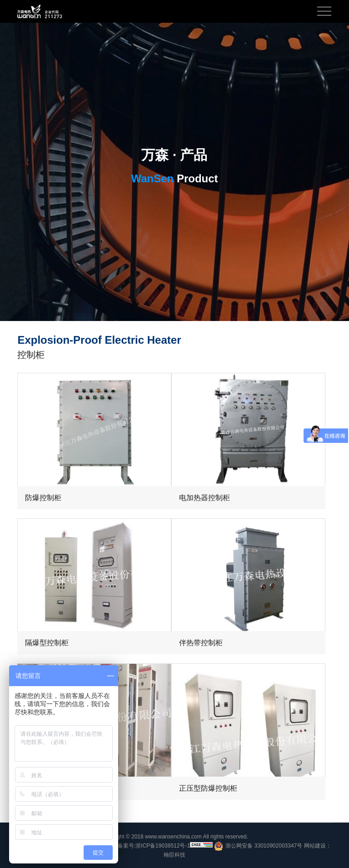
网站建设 (315, 846)
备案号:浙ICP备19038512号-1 (154, 846)
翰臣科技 (174, 855)
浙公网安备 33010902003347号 (258, 846)
